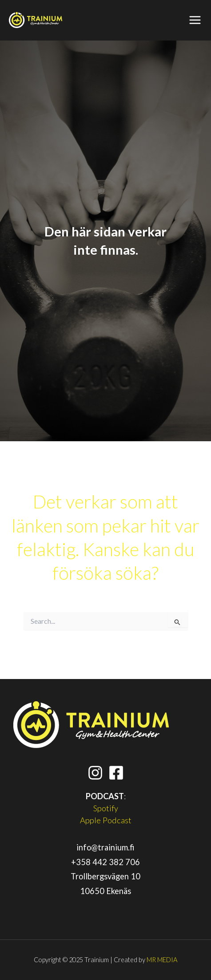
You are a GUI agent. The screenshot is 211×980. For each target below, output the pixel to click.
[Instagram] (95, 773)
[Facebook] (116, 773)
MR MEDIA (162, 960)
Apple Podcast (106, 820)
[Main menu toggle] (195, 20)
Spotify (106, 808)
